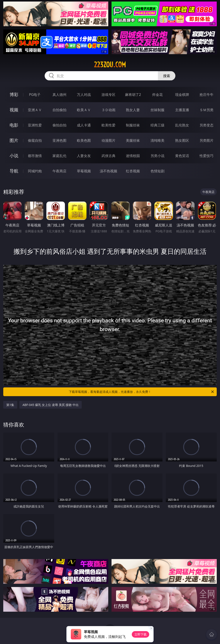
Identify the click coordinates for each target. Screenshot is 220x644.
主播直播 (182, 110)
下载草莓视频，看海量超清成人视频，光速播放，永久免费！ (142, 392)
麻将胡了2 (133, 95)
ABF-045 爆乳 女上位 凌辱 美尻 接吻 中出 (51, 405)
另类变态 (206, 125)
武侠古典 (108, 156)
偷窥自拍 (35, 140)
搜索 (167, 76)
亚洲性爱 (35, 125)
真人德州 (59, 95)
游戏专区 (108, 95)
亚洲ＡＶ (35, 110)
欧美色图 (84, 140)
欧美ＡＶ (84, 110)
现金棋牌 (182, 95)
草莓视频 (84, 171)
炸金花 (157, 95)
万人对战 (84, 95)
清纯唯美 (157, 140)
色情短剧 (157, 171)
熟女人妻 (133, 110)
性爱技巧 (206, 156)
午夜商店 (59, 171)
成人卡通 (84, 125)
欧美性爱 (108, 125)
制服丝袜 (133, 125)
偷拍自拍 (59, 125)
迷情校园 (133, 156)
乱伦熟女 (182, 125)
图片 (14, 140)
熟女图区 (182, 140)
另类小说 (157, 156)
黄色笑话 (182, 156)
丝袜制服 (157, 110)
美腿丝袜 (133, 140)
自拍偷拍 (59, 110)
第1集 (10, 405)
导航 (14, 171)
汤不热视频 (108, 171)
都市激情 (35, 156)
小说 (14, 156)
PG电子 (35, 95)
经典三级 (157, 125)
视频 (14, 110)
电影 (14, 125)
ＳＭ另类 (206, 110)
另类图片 (206, 140)
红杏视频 (133, 171)
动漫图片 (108, 140)
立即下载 (140, 634)
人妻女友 (84, 156)
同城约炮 (35, 171)
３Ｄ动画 (108, 110)
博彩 (14, 94)
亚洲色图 (59, 140)
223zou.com (110, 65)
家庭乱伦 (59, 156)
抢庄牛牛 (206, 95)
